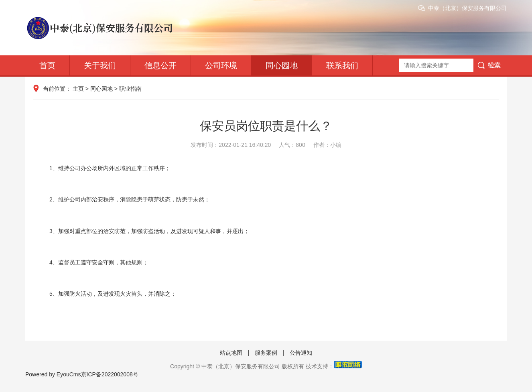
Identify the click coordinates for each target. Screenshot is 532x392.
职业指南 (130, 89)
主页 (78, 89)
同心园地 (282, 65)
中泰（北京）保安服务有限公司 (467, 8)
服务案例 (266, 353)
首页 (47, 65)
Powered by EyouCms (53, 374)
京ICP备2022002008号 (110, 374)
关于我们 (100, 65)
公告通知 (301, 353)
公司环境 (221, 65)
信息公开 (160, 65)
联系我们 (342, 65)
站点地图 (231, 353)
